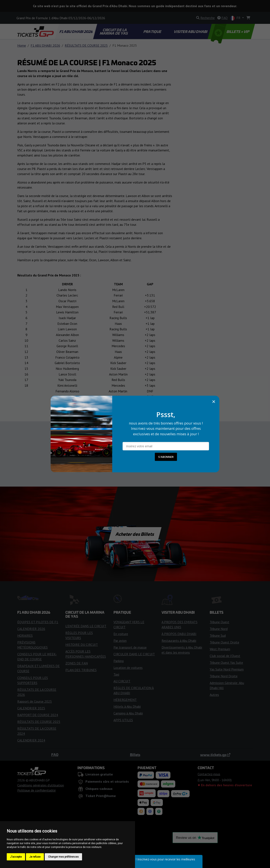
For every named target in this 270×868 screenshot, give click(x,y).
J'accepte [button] (16, 857)
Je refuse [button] (35, 857)
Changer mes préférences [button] (63, 857)
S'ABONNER (166, 457)
